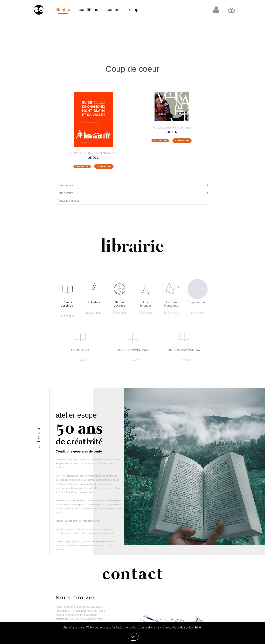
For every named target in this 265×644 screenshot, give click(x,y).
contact (114, 10)
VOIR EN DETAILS (82, 167)
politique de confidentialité (185, 628)
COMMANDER (104, 166)
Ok (133, 637)
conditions (88, 10)
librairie (63, 10)
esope (135, 10)
